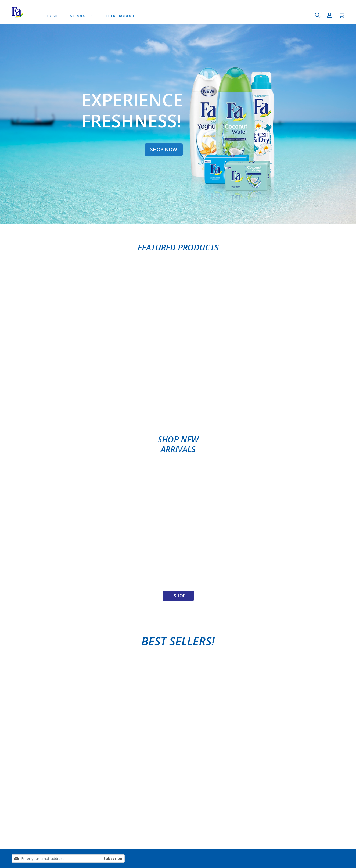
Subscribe (113, 858)
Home (53, 16)
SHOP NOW (164, 149)
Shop (180, 596)
